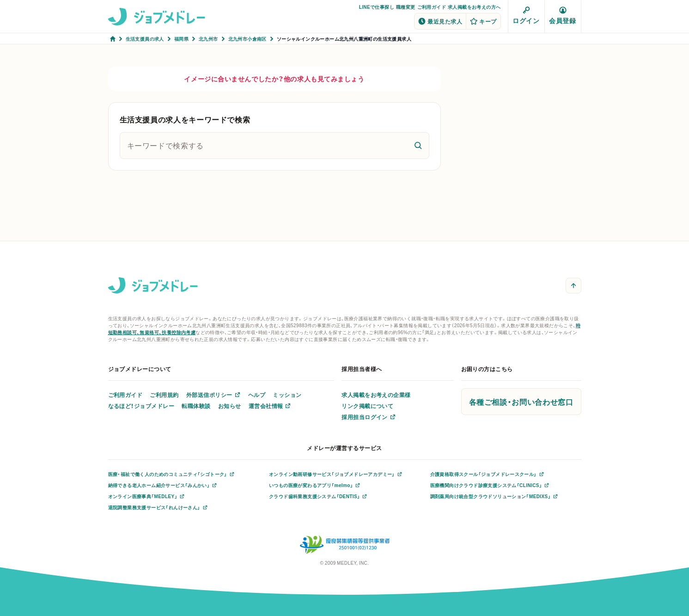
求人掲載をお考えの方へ (474, 7)
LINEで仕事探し (377, 7)
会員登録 (562, 16)
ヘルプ (257, 395)
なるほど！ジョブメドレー (141, 406)
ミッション (287, 395)
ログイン (526, 16)
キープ (483, 21)
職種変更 (406, 7)
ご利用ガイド (432, 7)
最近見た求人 (440, 21)
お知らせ (230, 406)
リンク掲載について (367, 406)
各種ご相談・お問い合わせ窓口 (521, 402)
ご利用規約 (164, 395)
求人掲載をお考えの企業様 (376, 395)
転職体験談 (196, 406)
